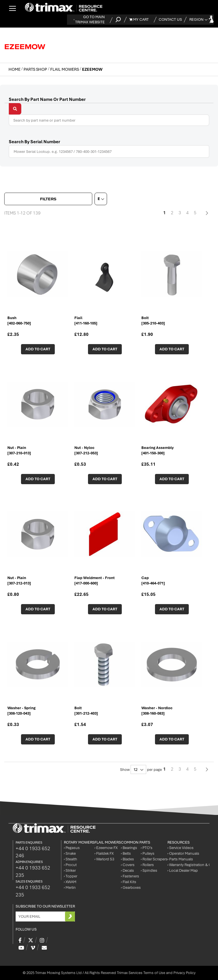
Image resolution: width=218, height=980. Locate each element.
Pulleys (148, 853)
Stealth (71, 859)
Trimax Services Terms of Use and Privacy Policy (156, 973)
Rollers (147, 865)
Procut (70, 865)
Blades (127, 859)
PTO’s (147, 848)
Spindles (149, 870)
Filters (48, 199)
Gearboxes (131, 888)
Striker (70, 870)
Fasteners (130, 876)
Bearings (129, 848)
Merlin (70, 888)
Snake (70, 853)
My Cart (139, 19)
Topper (71, 876)
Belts (126, 853)
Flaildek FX (104, 853)
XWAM (70, 882)
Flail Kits (129, 882)
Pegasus (72, 848)
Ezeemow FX (106, 848)
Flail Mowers (65, 69)
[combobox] (109, 120)
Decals (127, 870)
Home (15, 69)
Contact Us (170, 19)
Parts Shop (36, 69)
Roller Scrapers (154, 859)
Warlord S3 (104, 859)
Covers (128, 865)
